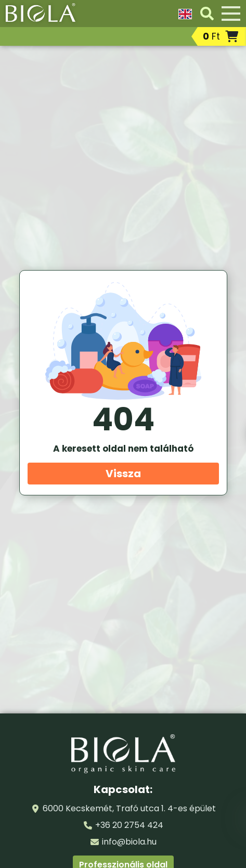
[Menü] (231, 14)
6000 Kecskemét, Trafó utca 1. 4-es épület (129, 808)
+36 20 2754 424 (129, 825)
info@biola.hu (129, 842)
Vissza (123, 474)
